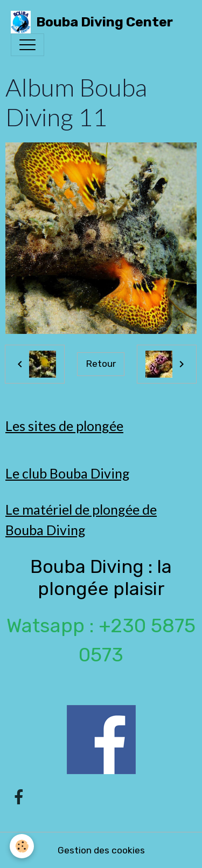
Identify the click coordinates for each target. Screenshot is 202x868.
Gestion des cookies (101, 850)
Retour (101, 364)
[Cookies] (22, 846)
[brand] (92, 22)
